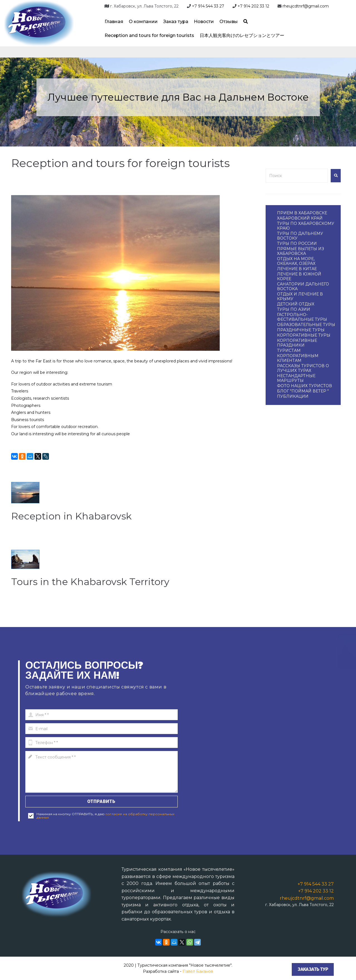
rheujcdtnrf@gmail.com (306, 6)
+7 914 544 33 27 (208, 6)
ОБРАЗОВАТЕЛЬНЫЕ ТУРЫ (306, 325)
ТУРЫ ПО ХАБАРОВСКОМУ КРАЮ (306, 226)
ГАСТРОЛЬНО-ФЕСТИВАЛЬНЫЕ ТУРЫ (302, 317)
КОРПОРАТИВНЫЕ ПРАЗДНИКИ (297, 343)
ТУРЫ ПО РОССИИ (297, 243)
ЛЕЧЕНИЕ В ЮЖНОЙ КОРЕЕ (299, 276)
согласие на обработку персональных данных (105, 816)
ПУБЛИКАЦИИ (293, 396)
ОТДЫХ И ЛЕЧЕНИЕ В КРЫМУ (300, 296)
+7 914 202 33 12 (253, 6)
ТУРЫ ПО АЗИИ (294, 309)
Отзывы (229, 22)
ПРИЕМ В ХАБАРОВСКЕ (302, 213)
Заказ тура (176, 22)
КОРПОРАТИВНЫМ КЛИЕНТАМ (298, 358)
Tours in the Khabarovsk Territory (103, 581)
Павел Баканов (198, 971)
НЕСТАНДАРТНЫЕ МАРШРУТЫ (296, 378)
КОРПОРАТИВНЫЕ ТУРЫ (304, 335)
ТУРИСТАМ (289, 350)
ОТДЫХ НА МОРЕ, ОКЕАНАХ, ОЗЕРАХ (296, 261)
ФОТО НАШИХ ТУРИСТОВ (305, 386)
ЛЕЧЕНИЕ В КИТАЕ (297, 269)
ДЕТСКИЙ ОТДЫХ (296, 304)
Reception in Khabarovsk (81, 515)
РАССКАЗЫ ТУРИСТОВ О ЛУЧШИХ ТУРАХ (303, 368)
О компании (143, 22)
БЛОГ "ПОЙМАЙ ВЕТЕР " (303, 391)
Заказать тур (313, 969)
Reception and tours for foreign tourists (149, 35)
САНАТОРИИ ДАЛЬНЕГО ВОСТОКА (303, 286)
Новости (204, 22)
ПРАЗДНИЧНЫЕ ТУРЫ (301, 330)
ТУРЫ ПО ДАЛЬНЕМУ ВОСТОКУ (300, 236)
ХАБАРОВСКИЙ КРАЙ (300, 218)
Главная (114, 22)
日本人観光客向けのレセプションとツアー (242, 35)
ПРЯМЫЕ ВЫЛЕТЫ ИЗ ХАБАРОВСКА (301, 251)
